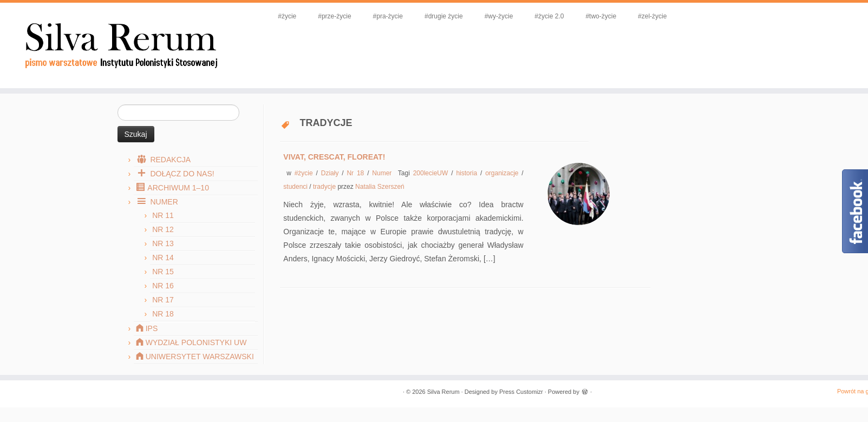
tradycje (325, 187)
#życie (287, 16)
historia (468, 173)
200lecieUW (432, 173)
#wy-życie (499, 16)
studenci (296, 187)
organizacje (503, 173)
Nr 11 (163, 215)
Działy (332, 173)
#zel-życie (652, 16)
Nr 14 (163, 258)
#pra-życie (388, 16)
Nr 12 (163, 229)
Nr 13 (163, 243)
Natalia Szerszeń (380, 187)
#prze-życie (334, 16)
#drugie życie (444, 16)
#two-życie (601, 16)
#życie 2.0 (549, 16)
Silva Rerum (443, 392)
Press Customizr (521, 392)
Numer (383, 173)
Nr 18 (163, 314)
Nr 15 (163, 272)
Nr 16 (163, 286)
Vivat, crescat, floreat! (334, 157)
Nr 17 (163, 300)
